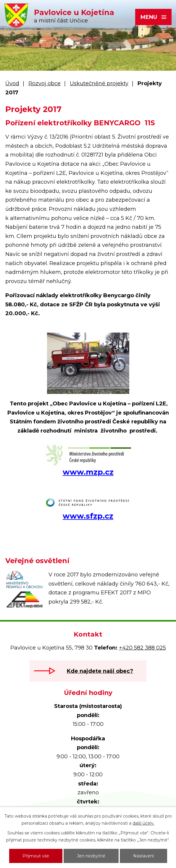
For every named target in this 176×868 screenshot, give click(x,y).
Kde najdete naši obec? (100, 671)
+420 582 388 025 (142, 648)
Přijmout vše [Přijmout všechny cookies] (36, 856)
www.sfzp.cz (88, 516)
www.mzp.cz (88, 472)
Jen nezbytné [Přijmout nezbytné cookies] (91, 856)
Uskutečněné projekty (99, 83)
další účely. (143, 823)
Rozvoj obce (45, 83)
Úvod (12, 83)
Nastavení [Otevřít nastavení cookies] (143, 856)
